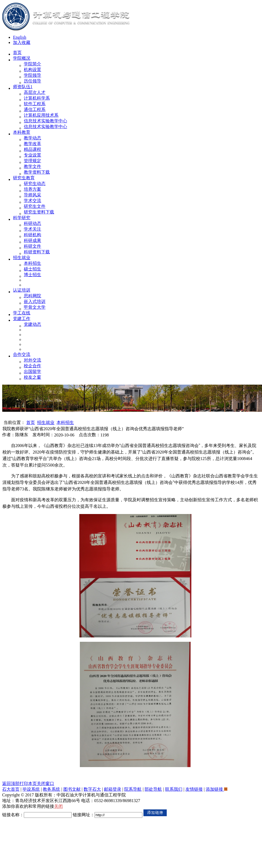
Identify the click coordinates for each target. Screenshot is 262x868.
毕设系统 (31, 789)
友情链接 (194, 789)
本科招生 (32, 263)
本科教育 (22, 132)
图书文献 (72, 789)
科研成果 (32, 240)
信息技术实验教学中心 (45, 121)
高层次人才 (35, 92)
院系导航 (133, 789)
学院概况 (22, 58)
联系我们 (174, 789)
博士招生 (32, 275)
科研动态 (32, 223)
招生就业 (22, 258)
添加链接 (217, 789)
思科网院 (32, 296)
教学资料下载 (37, 172)
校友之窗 (32, 377)
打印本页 (28, 784)
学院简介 (32, 64)
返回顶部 (11, 784)
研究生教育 (24, 178)
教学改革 (32, 144)
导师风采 (32, 195)
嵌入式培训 (35, 301)
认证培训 (22, 290)
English (20, 37)
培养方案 (32, 189)
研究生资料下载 (39, 212)
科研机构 (32, 235)
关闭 (58, 806)
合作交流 (22, 354)
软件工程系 (35, 104)
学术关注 (32, 229)
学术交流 (32, 201)
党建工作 (22, 319)
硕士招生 (32, 269)
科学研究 (22, 218)
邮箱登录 (113, 789)
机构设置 (32, 70)
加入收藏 (22, 42)
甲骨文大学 (35, 307)
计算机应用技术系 (41, 115)
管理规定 (32, 161)
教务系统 (51, 789)
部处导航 (153, 789)
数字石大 (92, 789)
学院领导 (32, 75)
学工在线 (22, 313)
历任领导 (32, 81)
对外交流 (32, 360)
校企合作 (32, 366)
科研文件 (32, 246)
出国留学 (32, 371)
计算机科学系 (37, 98)
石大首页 (11, 789)
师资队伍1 (23, 87)
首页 (17, 52)
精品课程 (32, 149)
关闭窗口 (45, 784)
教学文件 (32, 166)
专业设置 (32, 155)
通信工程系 (35, 109)
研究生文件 (35, 206)
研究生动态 (35, 184)
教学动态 (32, 138)
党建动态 (32, 324)
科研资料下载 (37, 252)
